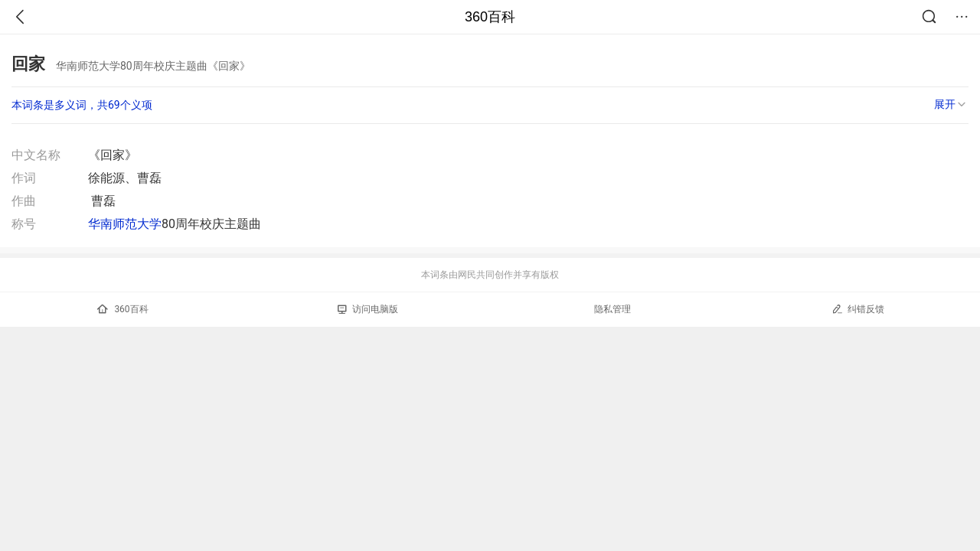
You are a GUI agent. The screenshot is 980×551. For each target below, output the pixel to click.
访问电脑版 (368, 309)
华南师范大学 (125, 224)
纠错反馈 (858, 309)
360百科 (490, 17)
